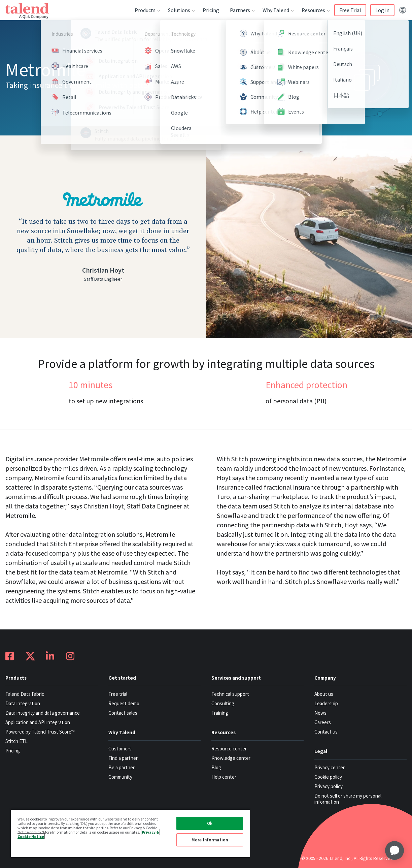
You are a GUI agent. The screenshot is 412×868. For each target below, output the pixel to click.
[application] (394, 850)
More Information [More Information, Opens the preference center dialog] (210, 840)
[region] (130, 833)
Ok (210, 823)
